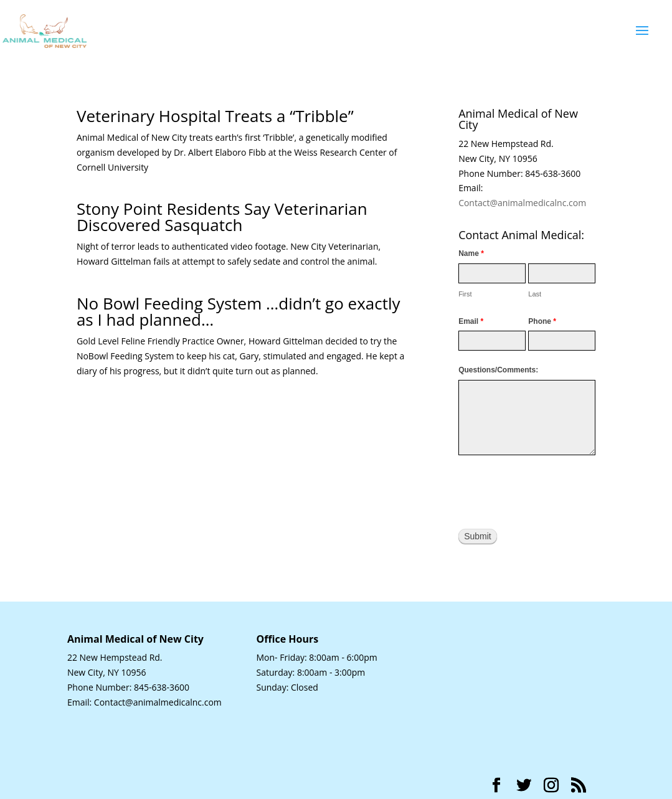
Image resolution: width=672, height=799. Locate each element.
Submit (478, 536)
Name (471, 253)
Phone (542, 321)
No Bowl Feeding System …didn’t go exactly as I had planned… (239, 311)
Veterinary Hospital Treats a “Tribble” (215, 116)
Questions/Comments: (498, 370)
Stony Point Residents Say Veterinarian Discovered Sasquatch (222, 217)
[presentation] (553, 492)
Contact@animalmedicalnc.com (522, 203)
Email (471, 321)
